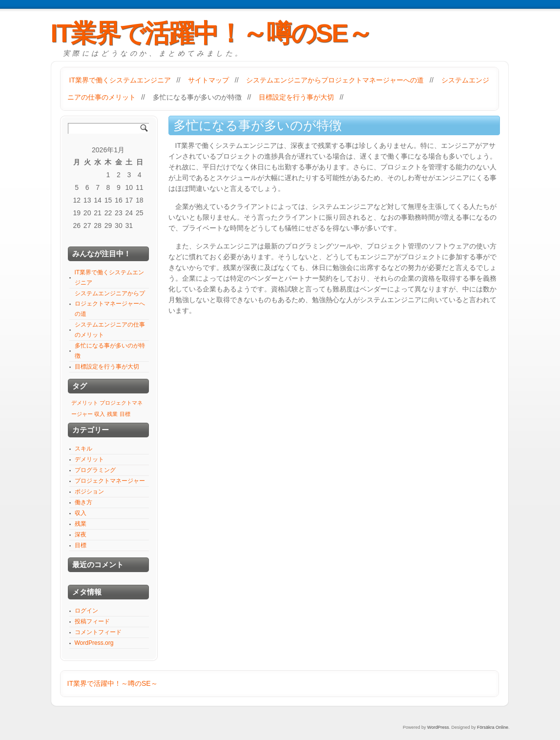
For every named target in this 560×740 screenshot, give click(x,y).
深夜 (81, 534)
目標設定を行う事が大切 (296, 97)
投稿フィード (92, 621)
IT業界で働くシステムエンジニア (120, 80)
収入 (81, 513)
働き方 (83, 502)
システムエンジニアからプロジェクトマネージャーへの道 (335, 80)
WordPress (438, 727)
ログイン (86, 611)
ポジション (89, 492)
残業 (81, 524)
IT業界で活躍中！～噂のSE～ (211, 33)
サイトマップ (208, 80)
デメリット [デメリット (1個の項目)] (85, 403)
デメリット (89, 459)
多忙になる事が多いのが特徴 (197, 97)
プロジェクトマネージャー (110, 481)
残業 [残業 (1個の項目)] (112, 414)
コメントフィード (98, 632)
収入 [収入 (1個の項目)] (100, 414)
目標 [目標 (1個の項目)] (125, 414)
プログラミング (95, 470)
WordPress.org (94, 643)
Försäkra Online (493, 727)
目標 (81, 545)
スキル (83, 449)
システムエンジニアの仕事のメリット (110, 330)
